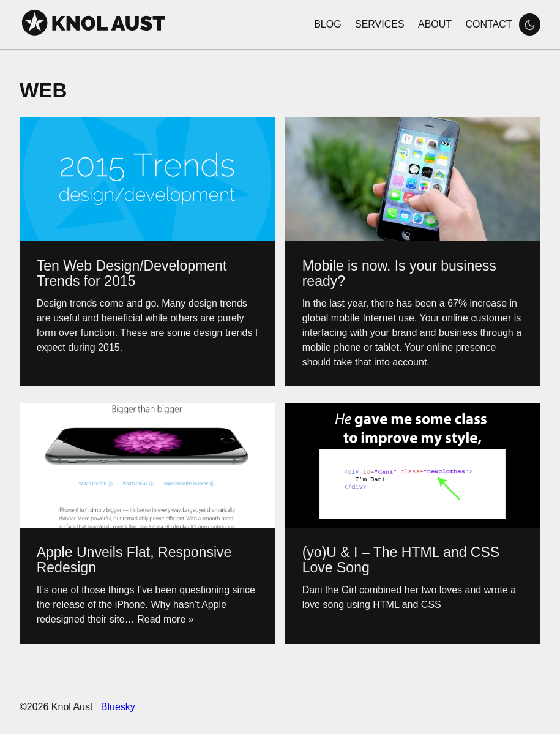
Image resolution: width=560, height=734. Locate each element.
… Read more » (159, 619)
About (435, 24)
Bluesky (118, 707)
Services (380, 24)
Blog (327, 24)
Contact (488, 24)
